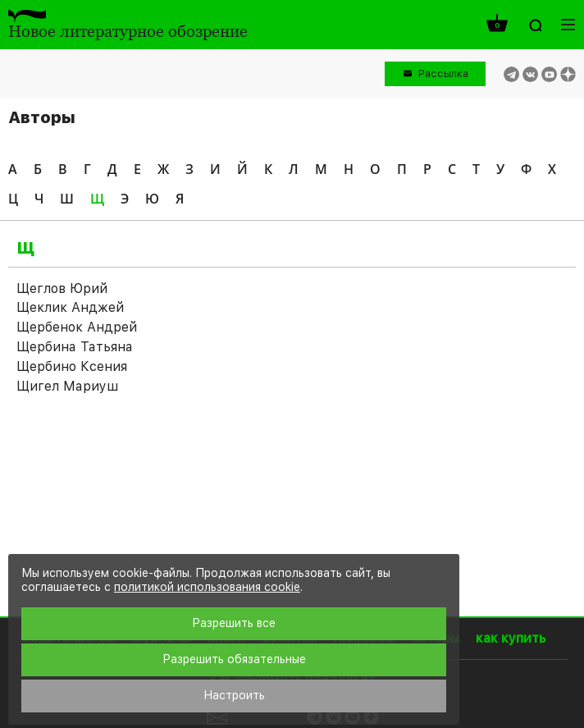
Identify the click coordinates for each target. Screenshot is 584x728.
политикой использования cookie (207, 587)
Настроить (234, 695)
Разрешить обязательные (234, 659)
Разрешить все (234, 623)
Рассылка (443, 73)
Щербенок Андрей (77, 327)
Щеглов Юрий (62, 288)
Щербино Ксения (72, 366)
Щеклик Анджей (70, 307)
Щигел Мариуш (67, 386)
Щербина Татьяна (75, 347)
